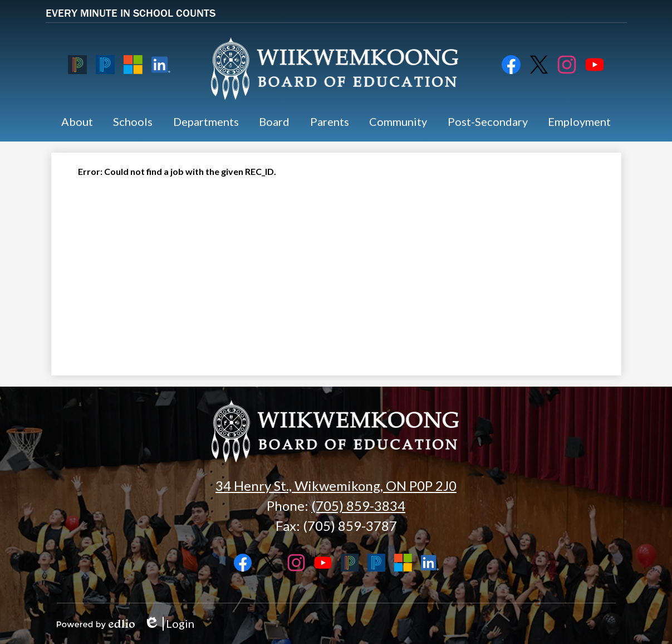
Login (169, 624)
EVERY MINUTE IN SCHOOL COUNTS (131, 13)
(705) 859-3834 (358, 506)
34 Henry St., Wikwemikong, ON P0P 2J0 (336, 486)
